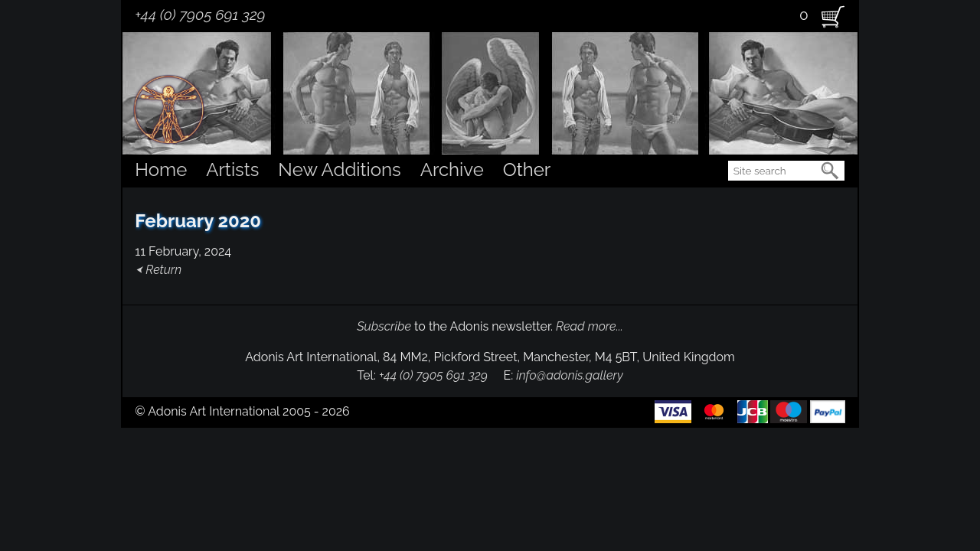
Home (161, 170)
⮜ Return (158, 270)
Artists (232, 170)
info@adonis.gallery (570, 375)
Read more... (590, 326)
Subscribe (384, 326)
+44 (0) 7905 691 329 (200, 15)
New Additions (339, 170)
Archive (452, 170)
